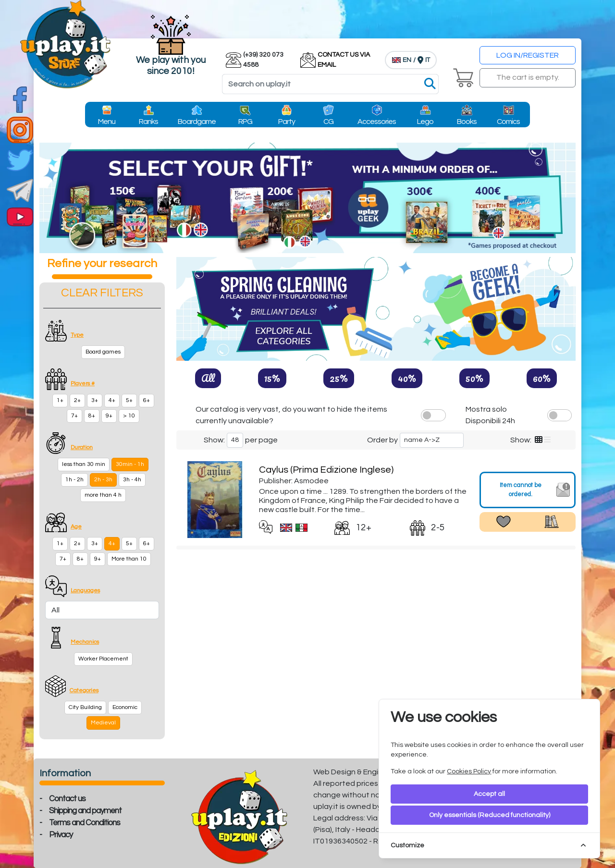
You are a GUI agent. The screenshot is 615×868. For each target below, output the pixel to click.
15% (272, 378)
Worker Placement (103, 659)
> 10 (129, 416)
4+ (112, 400)
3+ (95, 400)
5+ (129, 400)
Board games (103, 352)
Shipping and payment (85, 811)
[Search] (330, 84)
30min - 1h (130, 464)
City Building (85, 707)
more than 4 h (103, 495)
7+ (74, 416)
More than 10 (129, 559)
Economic (125, 707)
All (208, 378)
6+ (147, 400)
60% (542, 378)
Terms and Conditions (85, 823)
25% (339, 378)
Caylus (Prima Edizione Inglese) (326, 470)
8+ (92, 416)
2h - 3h (103, 480)
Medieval (103, 723)
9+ (109, 416)
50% (474, 378)
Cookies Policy (469, 771)
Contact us (67, 799)
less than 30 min (84, 464)
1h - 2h (74, 480)
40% (407, 378)
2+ (77, 400)
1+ (60, 400)
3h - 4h (132, 480)
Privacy (61, 835)
